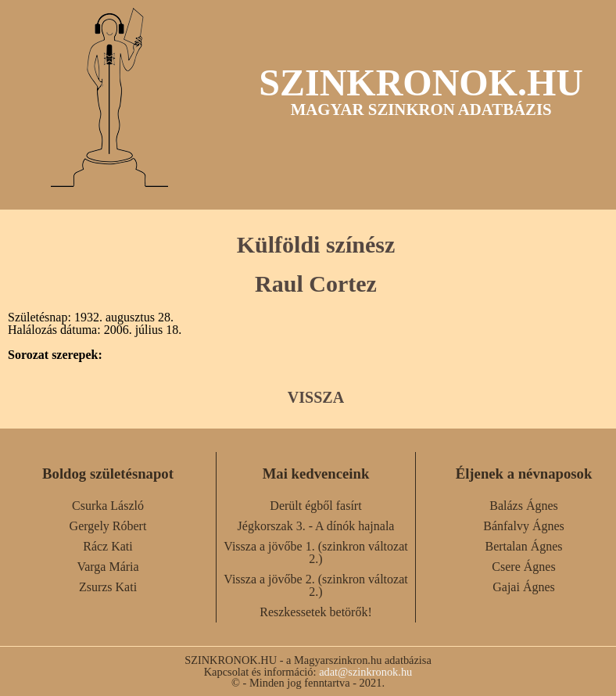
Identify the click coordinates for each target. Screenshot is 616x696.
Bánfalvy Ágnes (524, 526)
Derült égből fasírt (315, 506)
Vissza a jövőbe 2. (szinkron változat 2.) (315, 585)
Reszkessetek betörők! (316, 612)
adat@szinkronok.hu (365, 672)
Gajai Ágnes (524, 587)
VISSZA (316, 397)
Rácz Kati (108, 546)
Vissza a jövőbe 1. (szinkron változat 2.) (315, 552)
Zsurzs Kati (108, 587)
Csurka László (108, 506)
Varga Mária (107, 567)
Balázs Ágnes (524, 506)
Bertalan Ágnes (523, 546)
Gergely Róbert (108, 526)
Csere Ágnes (523, 567)
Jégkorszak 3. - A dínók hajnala (316, 526)
